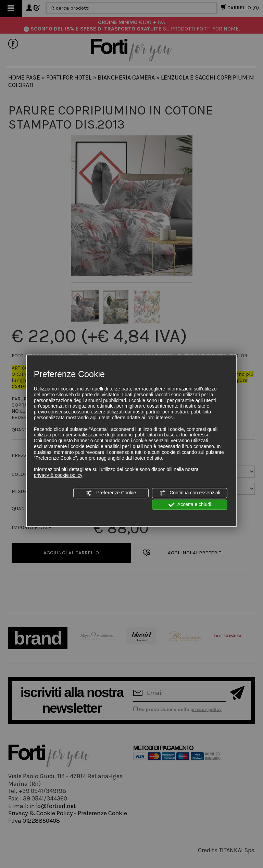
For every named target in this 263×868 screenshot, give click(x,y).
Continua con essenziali (190, 493)
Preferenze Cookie (111, 493)
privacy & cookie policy (58, 475)
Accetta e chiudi (190, 505)
